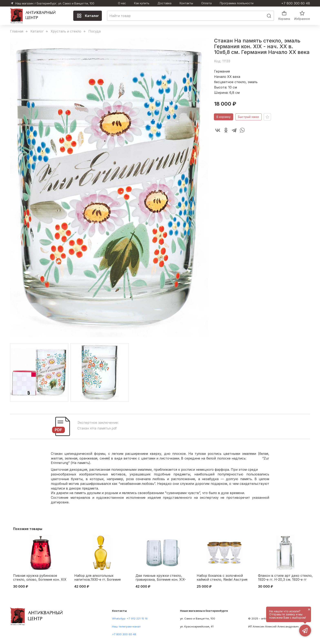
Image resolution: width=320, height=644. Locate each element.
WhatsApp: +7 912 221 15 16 (130, 618)
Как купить (142, 3)
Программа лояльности (237, 3)
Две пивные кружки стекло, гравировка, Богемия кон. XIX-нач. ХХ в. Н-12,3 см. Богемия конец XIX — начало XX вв (161, 578)
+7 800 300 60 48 (296, 3)
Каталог (88, 16)
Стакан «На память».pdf (97, 428)
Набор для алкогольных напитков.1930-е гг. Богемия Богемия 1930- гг (97, 578)
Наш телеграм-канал (126, 626)
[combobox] (191, 16)
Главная (17, 31)
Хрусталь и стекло (66, 31)
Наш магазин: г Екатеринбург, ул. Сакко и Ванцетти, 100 (55, 3)
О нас (122, 3)
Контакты (186, 3)
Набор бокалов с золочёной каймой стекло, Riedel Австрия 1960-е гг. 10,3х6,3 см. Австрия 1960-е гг (222, 578)
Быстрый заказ (248, 117)
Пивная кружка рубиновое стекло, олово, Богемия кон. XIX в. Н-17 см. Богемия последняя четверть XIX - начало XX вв (40, 578)
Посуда (94, 31)
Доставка (164, 3)
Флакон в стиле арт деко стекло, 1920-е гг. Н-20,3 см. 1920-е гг (285, 578)
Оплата (206, 3)
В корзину (224, 117)
